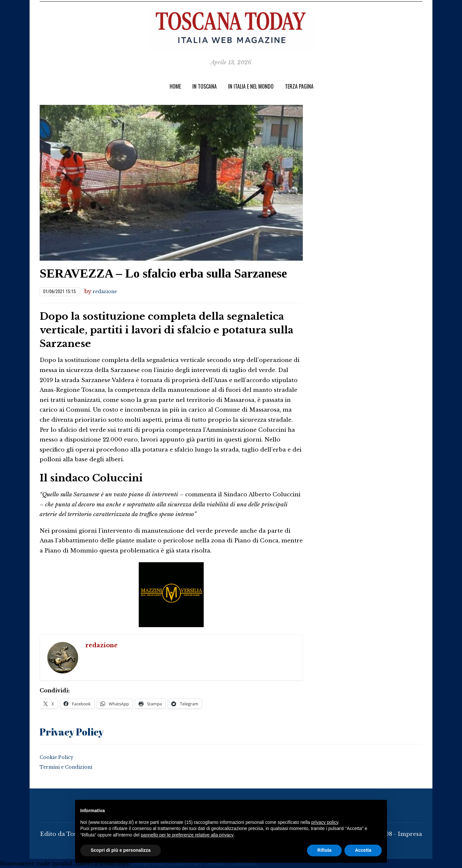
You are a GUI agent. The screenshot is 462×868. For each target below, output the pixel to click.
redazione (107, 291)
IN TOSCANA (205, 86)
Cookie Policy (60, 756)
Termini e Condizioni (71, 766)
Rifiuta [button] (325, 850)
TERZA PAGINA (299, 86)
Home (175, 86)
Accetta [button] (363, 850)
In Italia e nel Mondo (251, 86)
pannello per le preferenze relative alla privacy (187, 835)
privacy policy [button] (325, 822)
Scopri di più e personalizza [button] (121, 850)
